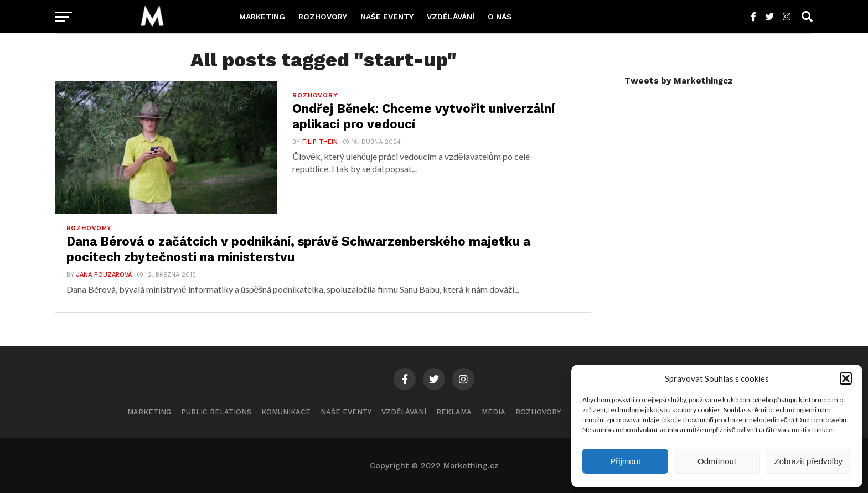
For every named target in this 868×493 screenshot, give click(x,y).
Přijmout (625, 461)
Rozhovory (323, 17)
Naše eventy (387, 17)
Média (494, 412)
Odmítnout (717, 461)
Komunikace (286, 412)
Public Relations (216, 412)
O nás (500, 17)
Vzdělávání (451, 17)
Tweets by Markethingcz (679, 81)
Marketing (262, 17)
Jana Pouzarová (104, 275)
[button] (846, 378)
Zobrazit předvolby (808, 461)
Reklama (454, 412)
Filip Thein (320, 142)
